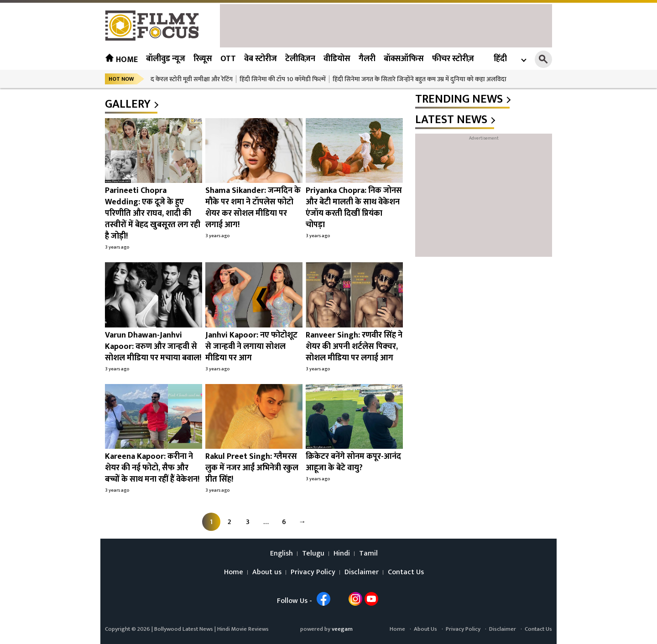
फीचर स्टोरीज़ (453, 59)
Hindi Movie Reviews (243, 629)
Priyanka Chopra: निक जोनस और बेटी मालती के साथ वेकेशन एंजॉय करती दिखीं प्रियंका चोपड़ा (354, 208)
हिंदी (500, 59)
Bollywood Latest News (184, 629)
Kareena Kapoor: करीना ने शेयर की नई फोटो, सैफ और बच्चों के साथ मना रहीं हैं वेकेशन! (152, 468)
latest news (451, 120)
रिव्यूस (203, 59)
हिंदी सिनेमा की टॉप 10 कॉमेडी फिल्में (283, 79)
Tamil (368, 554)
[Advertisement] (386, 25)
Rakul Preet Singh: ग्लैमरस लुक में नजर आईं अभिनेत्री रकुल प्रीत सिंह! (252, 468)
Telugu (313, 554)
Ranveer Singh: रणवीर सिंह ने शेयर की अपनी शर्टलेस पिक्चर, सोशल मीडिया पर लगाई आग (354, 347)
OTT (228, 59)
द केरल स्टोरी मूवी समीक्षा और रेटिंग (192, 79)
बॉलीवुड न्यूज (166, 59)
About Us (425, 629)
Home (121, 60)
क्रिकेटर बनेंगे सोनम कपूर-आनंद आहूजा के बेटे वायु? (353, 462)
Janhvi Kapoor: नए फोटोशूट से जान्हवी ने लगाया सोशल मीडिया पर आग (251, 347)
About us (267, 572)
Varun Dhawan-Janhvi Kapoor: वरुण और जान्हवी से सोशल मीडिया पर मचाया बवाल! (153, 347)
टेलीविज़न (300, 59)
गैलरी (367, 59)
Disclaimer (362, 572)
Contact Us (406, 572)
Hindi (342, 554)
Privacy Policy (313, 572)
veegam (342, 629)
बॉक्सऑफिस (404, 59)
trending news (459, 99)
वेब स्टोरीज (261, 59)
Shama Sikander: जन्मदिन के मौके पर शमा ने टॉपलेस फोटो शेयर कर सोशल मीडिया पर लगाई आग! (253, 208)
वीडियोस (337, 59)
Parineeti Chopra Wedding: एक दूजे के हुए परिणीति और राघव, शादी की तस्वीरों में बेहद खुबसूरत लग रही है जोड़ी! (153, 213)
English (282, 554)
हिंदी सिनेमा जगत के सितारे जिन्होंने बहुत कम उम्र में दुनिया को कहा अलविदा (420, 79)
